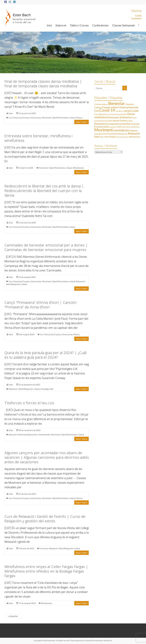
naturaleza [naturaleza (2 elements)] (99, 134)
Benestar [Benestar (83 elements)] (117, 103)
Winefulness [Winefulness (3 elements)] (135, 137)
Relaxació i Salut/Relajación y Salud (24, 389)
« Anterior (13, 616)
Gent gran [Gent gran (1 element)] (113, 127)
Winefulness (78, 168)
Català (138, 15)
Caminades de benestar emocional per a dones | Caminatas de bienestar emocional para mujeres (46, 247)
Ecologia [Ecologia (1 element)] (130, 121)
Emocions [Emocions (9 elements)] (100, 124)
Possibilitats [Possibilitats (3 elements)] (112, 134)
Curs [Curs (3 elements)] (96, 114)
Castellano (136, 18)
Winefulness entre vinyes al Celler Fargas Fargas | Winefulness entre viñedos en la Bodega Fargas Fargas (46, 571)
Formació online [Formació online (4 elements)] (102, 127)
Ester (11, 113)
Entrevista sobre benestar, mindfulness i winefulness (38, 138)
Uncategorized (47, 389)
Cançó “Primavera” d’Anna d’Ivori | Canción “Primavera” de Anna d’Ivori (40, 305)
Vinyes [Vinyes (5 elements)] (112, 137)
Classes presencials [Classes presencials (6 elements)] (128, 107)
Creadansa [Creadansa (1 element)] (119, 111)
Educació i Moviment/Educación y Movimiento (29, 435)
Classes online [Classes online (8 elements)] (110, 107)
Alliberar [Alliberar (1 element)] (105, 104)
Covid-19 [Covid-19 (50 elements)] (107, 110)
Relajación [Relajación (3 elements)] (123, 134)
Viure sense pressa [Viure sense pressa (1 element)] (122, 137)
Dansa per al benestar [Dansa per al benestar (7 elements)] (120, 117)
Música (79, 118)
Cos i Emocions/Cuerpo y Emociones (25, 118)
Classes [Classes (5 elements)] (98, 107)
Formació (44, 548)
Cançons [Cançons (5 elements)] (130, 104)
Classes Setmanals (124, 25)
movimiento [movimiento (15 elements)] (121, 130)
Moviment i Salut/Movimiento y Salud (59, 118)
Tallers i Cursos (79, 25)
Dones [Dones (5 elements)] (123, 120)
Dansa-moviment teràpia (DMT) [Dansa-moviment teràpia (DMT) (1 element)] (116, 114)
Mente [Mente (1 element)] (128, 127)
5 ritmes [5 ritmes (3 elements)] (98, 104)
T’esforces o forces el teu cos (29, 403)
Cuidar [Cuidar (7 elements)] (135, 111)
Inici (49, 25)
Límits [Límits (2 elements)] (119, 127)
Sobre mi (61, 25)
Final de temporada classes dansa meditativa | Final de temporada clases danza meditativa (43, 84)
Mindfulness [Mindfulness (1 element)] (135, 127)
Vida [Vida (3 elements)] (106, 137)
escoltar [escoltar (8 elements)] (126, 124)
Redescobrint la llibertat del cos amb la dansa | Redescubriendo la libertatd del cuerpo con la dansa (44, 191)
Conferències (100, 25)
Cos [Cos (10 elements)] (97, 111)
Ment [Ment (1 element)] (124, 127)
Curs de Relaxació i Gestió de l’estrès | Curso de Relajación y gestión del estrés (45, 519)
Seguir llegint (81, 122)
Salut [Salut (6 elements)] (97, 137)
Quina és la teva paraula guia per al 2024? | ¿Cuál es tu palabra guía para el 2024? (45, 355)
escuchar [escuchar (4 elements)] (136, 124)
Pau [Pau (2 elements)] (105, 134)
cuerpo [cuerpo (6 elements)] (127, 111)
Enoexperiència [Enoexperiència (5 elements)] (114, 124)
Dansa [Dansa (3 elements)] (102, 114)
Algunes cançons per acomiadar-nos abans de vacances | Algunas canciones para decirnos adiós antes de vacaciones (47, 457)
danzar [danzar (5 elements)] (116, 120)
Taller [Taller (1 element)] (102, 137)
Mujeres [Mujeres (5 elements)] (134, 130)
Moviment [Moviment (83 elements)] (104, 130)
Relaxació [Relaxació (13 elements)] (134, 133)
